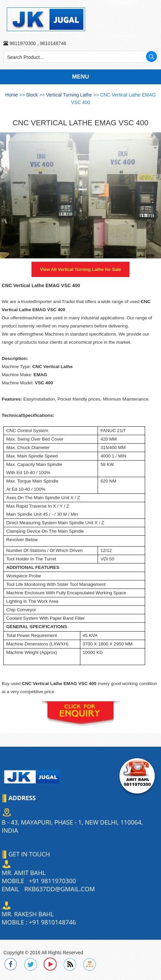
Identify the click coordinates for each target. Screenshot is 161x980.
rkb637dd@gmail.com (60, 889)
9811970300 (23, 43)
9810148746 (53, 43)
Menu (80, 77)
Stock (33, 95)
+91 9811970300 (52, 881)
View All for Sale (81, 269)
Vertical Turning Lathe (70, 95)
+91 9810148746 (52, 922)
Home (11, 95)
